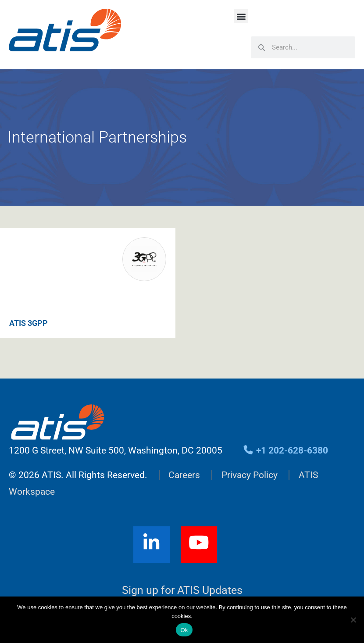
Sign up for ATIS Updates (182, 590)
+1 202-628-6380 (285, 450)
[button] (241, 16)
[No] (353, 620)
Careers (184, 475)
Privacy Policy (250, 475)
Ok (184, 630)
